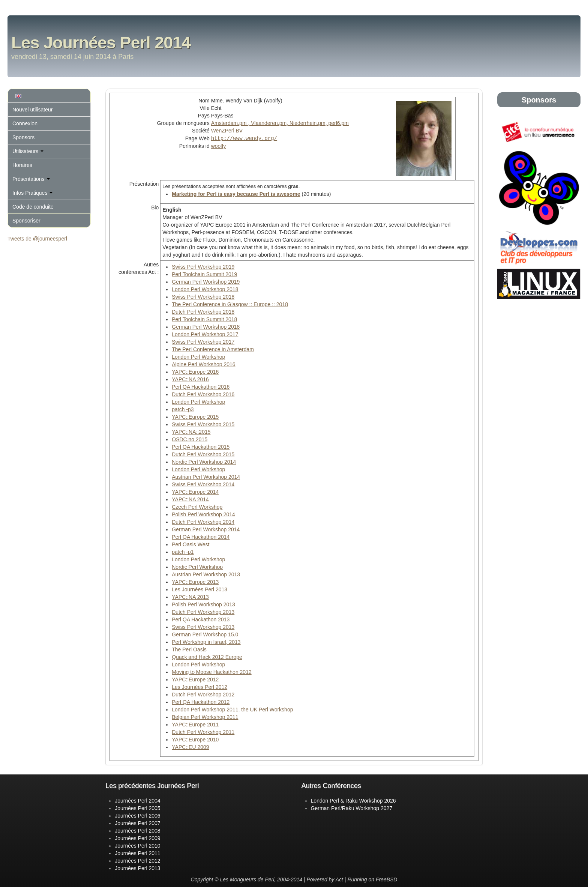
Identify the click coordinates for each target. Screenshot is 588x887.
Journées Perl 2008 (137, 831)
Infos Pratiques (32, 193)
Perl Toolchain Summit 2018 (204, 319)
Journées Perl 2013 (137, 868)
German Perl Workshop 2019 (206, 282)
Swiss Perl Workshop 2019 (203, 267)
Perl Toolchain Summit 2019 (204, 274)
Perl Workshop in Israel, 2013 (206, 642)
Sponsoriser (26, 221)
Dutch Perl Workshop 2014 (203, 522)
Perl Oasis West (190, 544)
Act (339, 879)
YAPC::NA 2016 (190, 379)
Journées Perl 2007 (137, 823)
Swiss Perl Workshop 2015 (203, 424)
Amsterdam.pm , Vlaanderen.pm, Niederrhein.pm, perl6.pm (280, 123)
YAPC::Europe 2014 (195, 492)
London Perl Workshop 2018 (205, 289)
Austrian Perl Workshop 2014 (206, 477)
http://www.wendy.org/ (244, 138)
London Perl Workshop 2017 (205, 334)
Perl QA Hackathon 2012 (201, 702)
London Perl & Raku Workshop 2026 (353, 801)
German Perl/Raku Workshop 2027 (352, 808)
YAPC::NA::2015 (191, 432)
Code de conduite (33, 207)
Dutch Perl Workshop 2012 (203, 695)
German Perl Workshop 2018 (206, 327)
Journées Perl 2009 (137, 838)
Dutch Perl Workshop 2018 (203, 312)
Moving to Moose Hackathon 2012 (211, 672)
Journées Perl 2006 (137, 816)
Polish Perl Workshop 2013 (203, 604)
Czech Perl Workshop (197, 507)
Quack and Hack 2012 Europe (207, 657)
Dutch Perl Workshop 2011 (203, 732)
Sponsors (23, 137)
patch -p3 (183, 409)
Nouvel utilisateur (32, 110)
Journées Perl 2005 (137, 808)
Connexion (25, 123)
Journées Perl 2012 (137, 861)
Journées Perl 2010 (137, 846)
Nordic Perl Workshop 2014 (204, 462)
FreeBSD (387, 879)
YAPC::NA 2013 (190, 597)
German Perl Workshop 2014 (206, 529)
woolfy (219, 146)
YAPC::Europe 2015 (195, 417)
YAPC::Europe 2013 (195, 582)
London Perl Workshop (198, 357)
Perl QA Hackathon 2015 (201, 447)
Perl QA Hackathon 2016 (201, 387)
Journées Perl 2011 (137, 853)
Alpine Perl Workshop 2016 (203, 364)
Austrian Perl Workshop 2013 (206, 574)
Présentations (31, 179)
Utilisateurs (28, 151)
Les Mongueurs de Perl (247, 879)
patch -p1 (183, 552)
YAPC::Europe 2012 (195, 680)
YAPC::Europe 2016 (195, 372)
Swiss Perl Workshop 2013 (203, 627)
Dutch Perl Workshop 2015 (203, 454)
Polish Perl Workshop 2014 (203, 514)
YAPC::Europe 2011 (195, 725)
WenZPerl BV (227, 131)
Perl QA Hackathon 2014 (201, 537)
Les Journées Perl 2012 (199, 687)
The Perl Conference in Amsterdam (213, 349)
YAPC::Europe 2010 (195, 740)
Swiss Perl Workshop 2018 (203, 297)
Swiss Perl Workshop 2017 (203, 342)
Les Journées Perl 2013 (199, 589)
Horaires (22, 165)
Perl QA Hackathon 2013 (201, 619)
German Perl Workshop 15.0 (205, 634)
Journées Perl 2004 (137, 801)
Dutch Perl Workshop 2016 (203, 394)
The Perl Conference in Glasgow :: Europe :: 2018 (230, 304)
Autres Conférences (331, 786)
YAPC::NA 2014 (190, 499)
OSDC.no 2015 (190, 439)
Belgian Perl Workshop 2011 (205, 717)
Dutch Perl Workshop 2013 (203, 612)
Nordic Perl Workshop (197, 567)
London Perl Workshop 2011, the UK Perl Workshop (232, 710)
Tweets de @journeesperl (37, 239)
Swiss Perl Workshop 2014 (203, 484)
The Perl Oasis (189, 649)
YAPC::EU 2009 (190, 747)
